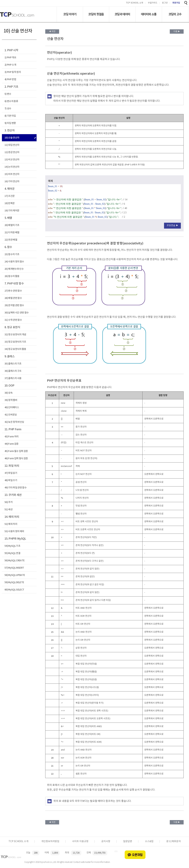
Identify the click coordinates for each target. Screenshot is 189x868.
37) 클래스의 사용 (13, 378)
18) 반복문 (10, 203)
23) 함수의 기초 (12, 254)
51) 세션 (8, 510)
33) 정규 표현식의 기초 (15, 342)
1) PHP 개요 (10, 58)
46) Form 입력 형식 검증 (16, 458)
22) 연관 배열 (11, 240)
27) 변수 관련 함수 (13, 291)
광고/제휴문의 (173, 841)
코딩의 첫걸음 (96, 14)
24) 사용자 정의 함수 (14, 262)
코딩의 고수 (175, 14)
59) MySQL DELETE (14, 582)
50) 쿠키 (8, 502)
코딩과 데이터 (122, 14)
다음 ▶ (177, 32)
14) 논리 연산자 (12, 167)
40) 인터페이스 (12, 407)
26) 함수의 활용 (12, 276)
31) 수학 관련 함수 (13, 320)
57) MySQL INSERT (14, 568)
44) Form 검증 (12, 444)
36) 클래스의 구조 (13, 371)
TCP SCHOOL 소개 (135, 3)
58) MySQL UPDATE (15, 575)
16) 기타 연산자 (12, 181)
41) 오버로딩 (11, 415)
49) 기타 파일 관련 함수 (16, 488)
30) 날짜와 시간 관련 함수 (17, 313)
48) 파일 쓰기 (11, 480)
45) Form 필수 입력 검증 (16, 451)
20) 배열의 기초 (12, 225)
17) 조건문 (10, 196)
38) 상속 (8, 393)
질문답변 (128, 841)
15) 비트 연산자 (12, 174)
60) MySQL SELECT (14, 590)
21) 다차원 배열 (12, 232)
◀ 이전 (52, 32)
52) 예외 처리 (11, 524)
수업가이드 (153, 3)
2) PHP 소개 (10, 65)
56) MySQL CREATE (14, 561)
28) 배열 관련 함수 (13, 298)
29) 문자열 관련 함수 (14, 305)
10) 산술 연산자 (12, 138)
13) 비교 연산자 (12, 160)
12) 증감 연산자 (12, 152)
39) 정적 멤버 (11, 400)
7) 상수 (8, 109)
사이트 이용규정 (80, 841)
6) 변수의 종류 (11, 101)
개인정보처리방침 (50, 841)
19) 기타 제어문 (12, 211)
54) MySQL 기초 (12, 546)
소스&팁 (149, 841)
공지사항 (106, 841)
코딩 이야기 (70, 14)
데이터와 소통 (149, 14)
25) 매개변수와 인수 (14, 269)
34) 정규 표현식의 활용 (15, 349)
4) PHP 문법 (10, 79)
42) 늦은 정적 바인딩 (14, 422)
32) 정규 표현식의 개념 (15, 335)
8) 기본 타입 (10, 116)
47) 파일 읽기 (11, 473)
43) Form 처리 (12, 437)
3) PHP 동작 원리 (13, 72)
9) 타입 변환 (10, 123)
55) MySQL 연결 (12, 553)
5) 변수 (8, 94)
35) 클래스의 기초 (13, 364)
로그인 (165, 3)
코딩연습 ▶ (172, 226)
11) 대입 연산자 (12, 145)
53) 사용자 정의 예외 (14, 531)
